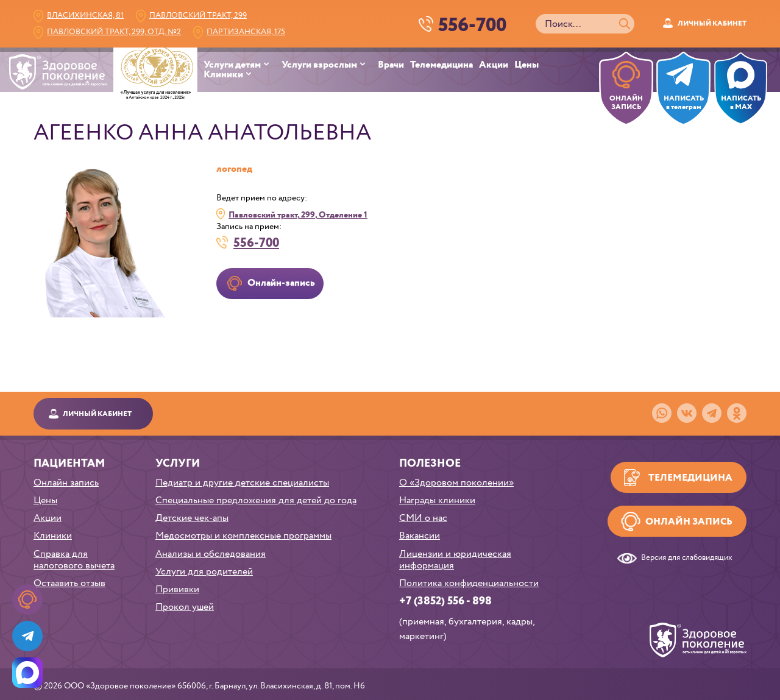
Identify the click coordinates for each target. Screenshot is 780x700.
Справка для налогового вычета (74, 560)
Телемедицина (441, 65)
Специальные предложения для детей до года (256, 500)
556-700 (256, 242)
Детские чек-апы (192, 518)
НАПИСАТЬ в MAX (741, 103)
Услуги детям (232, 65)
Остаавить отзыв (69, 583)
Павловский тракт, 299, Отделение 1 (298, 215)
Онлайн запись (66, 483)
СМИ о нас (423, 518)
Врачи (391, 65)
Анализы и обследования (211, 554)
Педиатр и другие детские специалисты (242, 483)
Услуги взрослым (319, 65)
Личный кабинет (712, 23)
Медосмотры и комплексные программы (243, 536)
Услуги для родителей (204, 572)
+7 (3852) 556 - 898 (445, 601)
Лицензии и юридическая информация (455, 560)
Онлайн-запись (281, 283)
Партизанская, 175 (246, 32)
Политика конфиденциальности (469, 583)
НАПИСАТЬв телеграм (684, 103)
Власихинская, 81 (85, 16)
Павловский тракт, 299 (198, 16)
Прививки (177, 589)
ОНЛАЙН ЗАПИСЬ (626, 103)
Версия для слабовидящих (687, 558)
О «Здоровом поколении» (456, 483)
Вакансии (420, 536)
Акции (494, 65)
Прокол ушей (185, 607)
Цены (526, 65)
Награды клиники (437, 500)
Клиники (223, 75)
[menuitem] (243, 65)
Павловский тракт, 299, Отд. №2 (114, 32)
